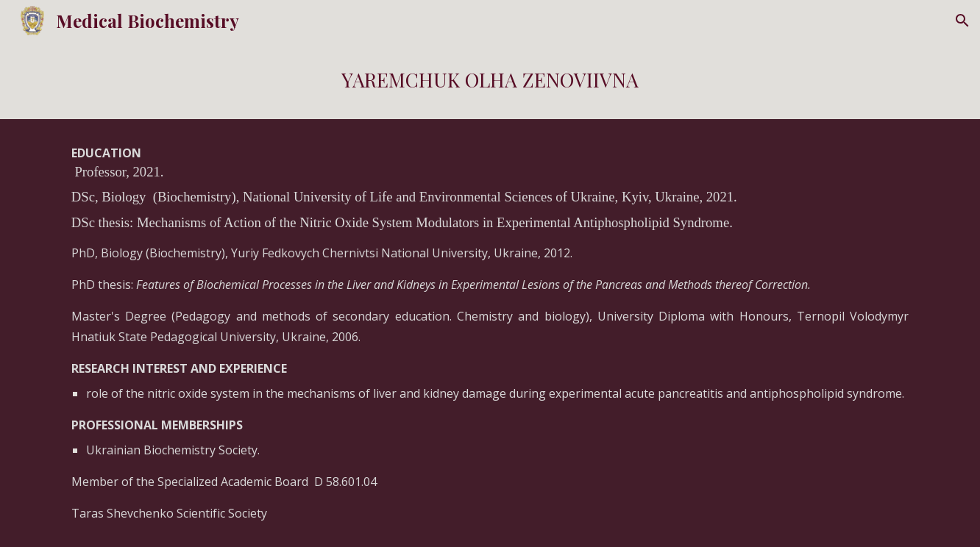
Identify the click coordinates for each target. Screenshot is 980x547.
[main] (490, 80)
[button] (962, 21)
